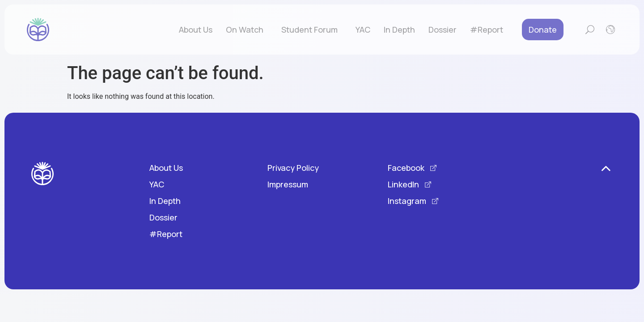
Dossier (443, 30)
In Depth (399, 30)
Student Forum (312, 30)
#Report (487, 30)
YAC (363, 30)
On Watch (247, 30)
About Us (196, 30)
